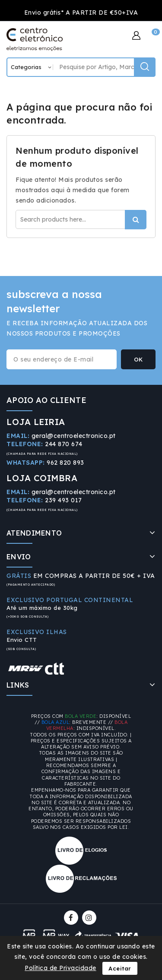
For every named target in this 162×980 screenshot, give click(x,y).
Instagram (90, 918)
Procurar (136, 220)
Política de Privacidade (60, 968)
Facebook (72, 918)
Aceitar (120, 968)
